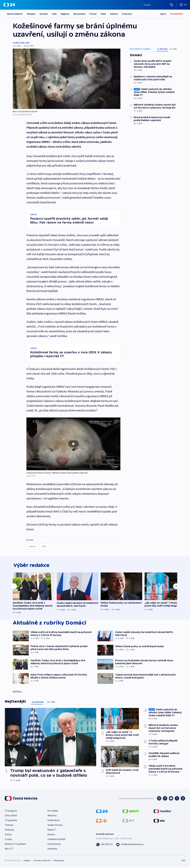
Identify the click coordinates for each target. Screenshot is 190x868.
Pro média (53, 812)
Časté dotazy (54, 845)
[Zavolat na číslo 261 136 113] (104, 845)
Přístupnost (59, 861)
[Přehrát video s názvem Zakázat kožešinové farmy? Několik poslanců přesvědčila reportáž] (73, 444)
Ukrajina (31, 14)
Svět (54, 14)
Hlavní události (15, 14)
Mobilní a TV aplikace (15, 845)
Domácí (44, 14)
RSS (183, 861)
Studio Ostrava (55, 826)
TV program (11, 812)
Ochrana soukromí (42, 861)
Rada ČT (52, 831)
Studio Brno (54, 821)
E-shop (8, 840)
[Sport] (163, 14)
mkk (27, 43)
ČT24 (44, 546)
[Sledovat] (177, 14)
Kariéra (51, 835)
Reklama (52, 816)
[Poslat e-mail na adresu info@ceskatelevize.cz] (130, 845)
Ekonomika (79, 14)
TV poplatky (11, 821)
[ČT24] (9, 5)
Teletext (9, 826)
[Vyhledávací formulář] (159, 5)
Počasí (93, 14)
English (27, 861)
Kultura (114, 14)
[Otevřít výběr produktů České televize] (183, 5)
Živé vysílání (11, 816)
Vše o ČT (9, 849)
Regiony (65, 14)
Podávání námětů (56, 840)
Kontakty (52, 849)
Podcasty (127, 14)
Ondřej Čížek (19, 43)
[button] (73, 444)
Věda (103, 14)
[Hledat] (172, 5)
